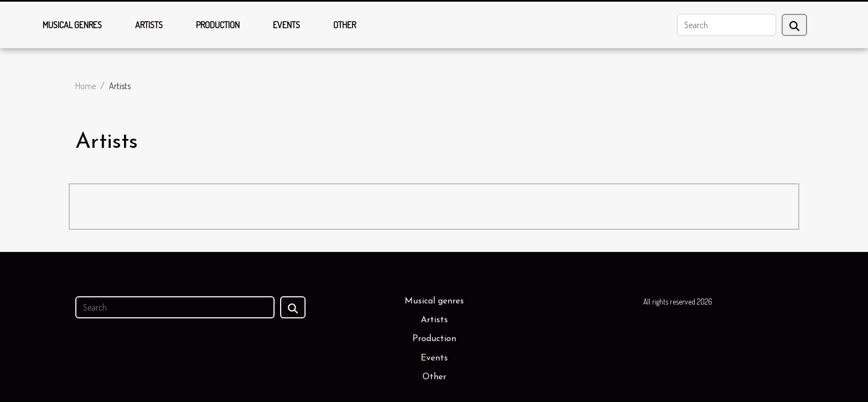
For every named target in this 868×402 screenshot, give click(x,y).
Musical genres (72, 25)
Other (345, 25)
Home (86, 86)
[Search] (727, 25)
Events (286, 25)
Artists (149, 25)
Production (218, 25)
